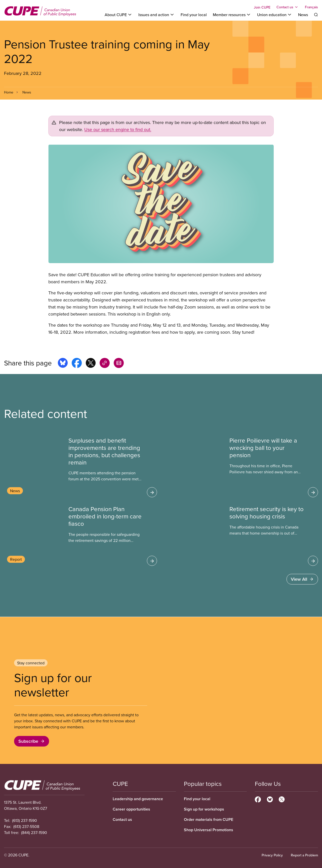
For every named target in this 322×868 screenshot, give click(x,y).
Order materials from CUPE (209, 819)
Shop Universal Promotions (209, 830)
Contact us (122, 819)
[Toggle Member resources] (232, 15)
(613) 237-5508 (26, 826)
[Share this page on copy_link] (105, 364)
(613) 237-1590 (25, 820)
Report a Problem (304, 855)
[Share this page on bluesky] (63, 364)
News (303, 15)
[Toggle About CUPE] (118, 15)
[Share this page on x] (91, 364)
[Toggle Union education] (275, 15)
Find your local (194, 15)
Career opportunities (131, 809)
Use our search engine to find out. (118, 129)
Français (311, 7)
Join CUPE (262, 7)
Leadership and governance (138, 799)
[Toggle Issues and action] (156, 15)
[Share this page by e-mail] (119, 364)
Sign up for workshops (204, 809)
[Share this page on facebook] (77, 364)
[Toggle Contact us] (288, 7)
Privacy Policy (272, 855)
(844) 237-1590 (34, 832)
